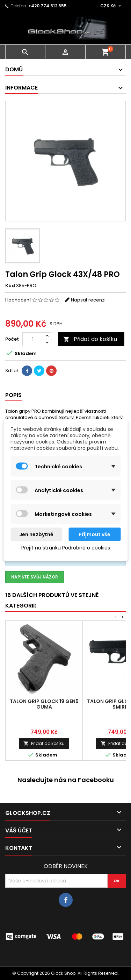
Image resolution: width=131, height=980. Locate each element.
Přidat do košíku (90, 339)
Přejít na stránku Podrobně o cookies (66, 548)
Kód (10, 286)
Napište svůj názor (35, 577)
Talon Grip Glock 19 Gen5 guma (44, 704)
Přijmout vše (94, 534)
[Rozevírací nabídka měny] (112, 6)
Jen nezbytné (36, 534)
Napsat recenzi (88, 300)
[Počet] (33, 339)
